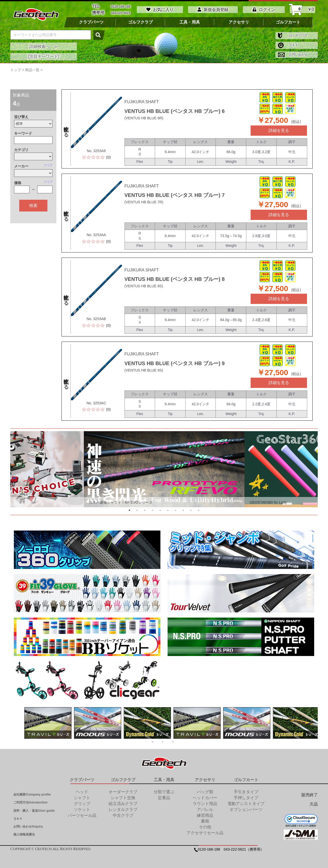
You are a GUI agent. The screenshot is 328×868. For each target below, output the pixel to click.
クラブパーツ (91, 22)
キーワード (23, 133)
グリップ (82, 804)
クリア (48, 165)
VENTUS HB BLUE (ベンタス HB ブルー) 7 (175, 195)
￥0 (303, 10)
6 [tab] (168, 510)
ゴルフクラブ (140, 22)
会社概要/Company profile (32, 795)
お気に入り (160, 10)
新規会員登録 (213, 10)
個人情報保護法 (24, 834)
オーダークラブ (123, 792)
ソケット (82, 809)
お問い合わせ (293, 55)
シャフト (82, 798)
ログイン (264, 10)
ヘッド (82, 792)
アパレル (205, 809)
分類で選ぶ (164, 792)
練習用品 (205, 815)
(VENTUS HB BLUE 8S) (144, 286)
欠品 (314, 804)
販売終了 (310, 795)
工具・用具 (190, 22)
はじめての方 (293, 35)
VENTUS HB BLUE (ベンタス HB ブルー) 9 (175, 363)
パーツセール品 (82, 815)
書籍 (205, 821)
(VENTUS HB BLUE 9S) (144, 370)
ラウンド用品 (205, 804)
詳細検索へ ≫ (44, 46)
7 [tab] (176, 510)
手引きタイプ (246, 792)
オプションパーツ (246, 809)
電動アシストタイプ (246, 804)
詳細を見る (279, 130)
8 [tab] (183, 510)
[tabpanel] (164, 469)
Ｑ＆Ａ (288, 45)
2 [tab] (137, 510)
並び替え (21, 117)
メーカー (21, 166)
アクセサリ (239, 22)
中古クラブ (123, 815)
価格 (18, 183)
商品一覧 (32, 70)
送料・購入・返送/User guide (34, 811)
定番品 (164, 798)
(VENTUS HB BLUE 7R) (144, 202)
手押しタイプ (246, 798)
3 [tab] (145, 510)
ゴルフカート (288, 22)
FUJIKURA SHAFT (142, 102)
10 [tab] (199, 510)
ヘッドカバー (205, 798)
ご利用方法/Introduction (30, 802)
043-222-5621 (121, 13)
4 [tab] (152, 510)
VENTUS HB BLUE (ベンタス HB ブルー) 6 (175, 111)
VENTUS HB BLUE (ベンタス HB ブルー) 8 (175, 279)
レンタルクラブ (123, 809)
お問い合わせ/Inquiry (28, 827)
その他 (205, 827)
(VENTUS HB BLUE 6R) (144, 118)
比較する (66, 129)
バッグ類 (205, 792)
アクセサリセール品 (205, 833)
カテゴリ (21, 150)
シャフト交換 (123, 798)
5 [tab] (160, 510)
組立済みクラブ (123, 804)
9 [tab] (191, 510)
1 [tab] (129, 510)
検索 (33, 205)
